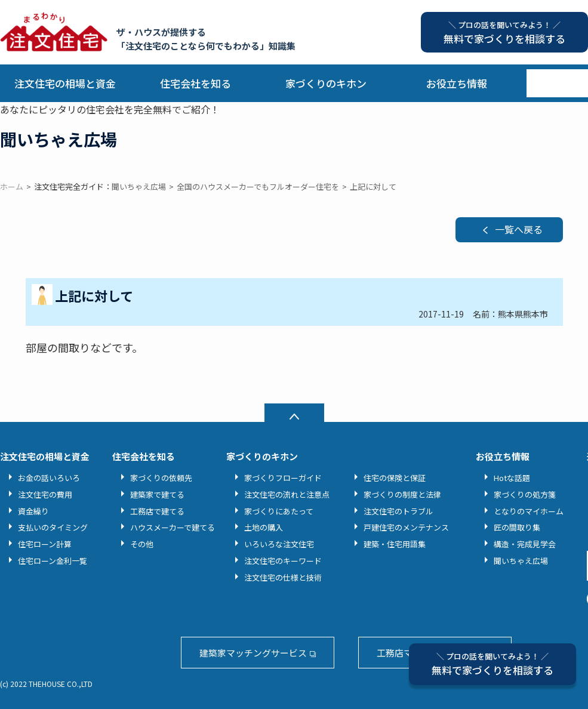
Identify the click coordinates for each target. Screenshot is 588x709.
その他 (142, 544)
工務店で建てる (157, 511)
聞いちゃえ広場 (521, 561)
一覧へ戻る (519, 229)
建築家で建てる (157, 494)
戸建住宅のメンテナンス (406, 527)
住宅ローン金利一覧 (53, 561)
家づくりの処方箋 (525, 494)
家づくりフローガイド (283, 478)
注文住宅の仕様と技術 (283, 577)
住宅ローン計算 (45, 544)
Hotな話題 (512, 478)
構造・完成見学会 (525, 544)
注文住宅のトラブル (398, 511)
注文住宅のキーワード (283, 561)
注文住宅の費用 (45, 494)
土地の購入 (264, 527)
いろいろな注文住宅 (279, 544)
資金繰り (33, 511)
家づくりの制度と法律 (402, 494)
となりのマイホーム (529, 511)
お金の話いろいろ (49, 478)
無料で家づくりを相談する (492, 664)
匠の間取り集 (517, 527)
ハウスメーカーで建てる (173, 527)
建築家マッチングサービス (253, 653)
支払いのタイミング (53, 527)
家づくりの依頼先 (161, 478)
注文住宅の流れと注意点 (287, 494)
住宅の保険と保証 (395, 478)
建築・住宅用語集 (395, 544)
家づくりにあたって (279, 511)
